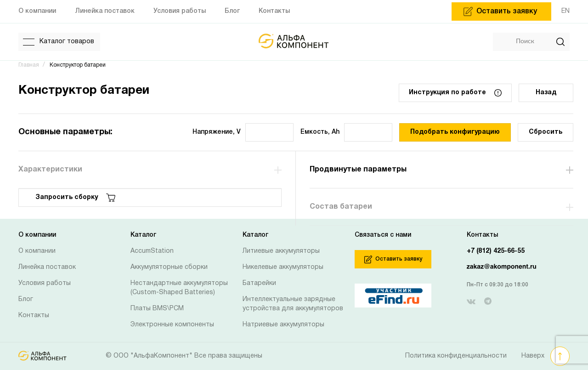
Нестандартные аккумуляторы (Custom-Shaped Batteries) (179, 288)
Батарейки (259, 283)
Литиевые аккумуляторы (281, 251)
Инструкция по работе (455, 93)
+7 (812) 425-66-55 (496, 251)
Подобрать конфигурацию (455, 132)
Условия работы (45, 283)
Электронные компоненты (172, 325)
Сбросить (546, 132)
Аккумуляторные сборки (169, 267)
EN (565, 11)
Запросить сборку (75, 198)
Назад (546, 93)
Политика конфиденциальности (456, 356)
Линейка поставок (47, 267)
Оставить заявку (393, 259)
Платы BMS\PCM (157, 309)
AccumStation (152, 251)
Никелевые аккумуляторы (283, 267)
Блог (26, 299)
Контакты (34, 316)
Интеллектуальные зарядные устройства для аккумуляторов (293, 304)
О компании (37, 251)
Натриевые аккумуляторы (283, 325)
